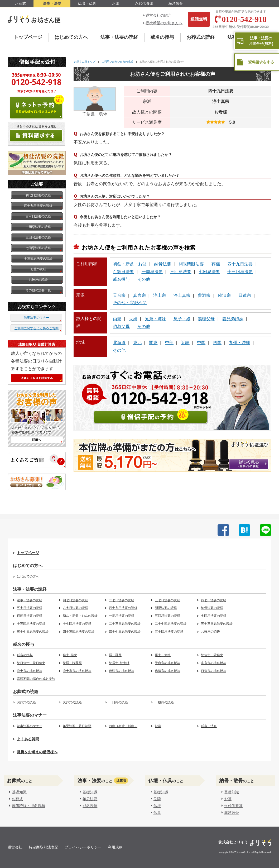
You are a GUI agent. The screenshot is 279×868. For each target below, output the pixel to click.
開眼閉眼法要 (191, 264)
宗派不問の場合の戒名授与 (36, 679)
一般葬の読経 (164, 702)
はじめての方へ (71, 37)
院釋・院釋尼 (72, 663)
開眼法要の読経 (166, 608)
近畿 (185, 343)
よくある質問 (28, 739)
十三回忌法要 (240, 272)
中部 (169, 343)
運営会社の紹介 (158, 15)
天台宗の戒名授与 (167, 663)
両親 (117, 319)
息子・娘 (182, 319)
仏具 (156, 813)
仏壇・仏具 (87, 3)
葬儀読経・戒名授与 (27, 806)
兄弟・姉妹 (155, 319)
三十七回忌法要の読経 (33, 632)
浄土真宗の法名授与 (77, 671)
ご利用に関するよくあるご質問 (36, 328)
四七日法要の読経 (214, 600)
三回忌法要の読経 (38, 237)
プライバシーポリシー (83, 847)
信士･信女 (70, 655)
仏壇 (156, 806)
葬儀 (216, 264)
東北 (137, 343)
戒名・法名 (209, 726)
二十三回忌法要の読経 (125, 624)
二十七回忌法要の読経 (171, 624)
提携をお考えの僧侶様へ (37, 752)
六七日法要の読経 (75, 608)
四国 (217, 343)
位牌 (156, 799)
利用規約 (115, 847)
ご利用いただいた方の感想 (117, 62)
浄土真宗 (182, 295)
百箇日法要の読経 (30, 616)
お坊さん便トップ (85, 62)
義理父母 (206, 319)
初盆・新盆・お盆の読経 (80, 616)
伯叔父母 (121, 326)
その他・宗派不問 (130, 303)
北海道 (119, 343)
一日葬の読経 (118, 702)
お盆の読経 (38, 269)
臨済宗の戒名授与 (167, 671)
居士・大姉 (163, 655)
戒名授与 (121, 279)
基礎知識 (18, 792)
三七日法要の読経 (167, 600)
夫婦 (133, 319)
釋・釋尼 (115, 655)
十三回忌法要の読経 (38, 259)
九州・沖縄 (239, 343)
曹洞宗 (204, 295)
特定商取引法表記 (44, 847)
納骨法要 (163, 264)
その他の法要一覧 (38, 290)
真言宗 (139, 295)
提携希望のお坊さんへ (164, 23)
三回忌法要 (181, 272)
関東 (153, 343)
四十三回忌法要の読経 (79, 632)
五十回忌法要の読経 (169, 632)
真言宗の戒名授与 (214, 663)
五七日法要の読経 (30, 608)
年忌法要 (89, 799)
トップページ (28, 37)
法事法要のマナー (36, 318)
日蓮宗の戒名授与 (214, 671)
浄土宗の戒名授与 (30, 671)
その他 (144, 279)
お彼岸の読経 (38, 280)
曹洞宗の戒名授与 (122, 671)
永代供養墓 (144, 3)
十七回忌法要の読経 (77, 624)
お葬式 (21, 3)
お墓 (116, 3)
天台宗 (119, 295)
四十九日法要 (240, 264)
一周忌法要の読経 (38, 227)
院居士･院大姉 (119, 663)
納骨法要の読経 (212, 608)
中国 (201, 343)
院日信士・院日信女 (31, 663)
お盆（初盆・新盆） (123, 726)
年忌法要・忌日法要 (77, 726)
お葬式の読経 (201, 37)
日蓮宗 (245, 295)
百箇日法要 (123, 272)
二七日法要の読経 (122, 600)
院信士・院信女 (212, 655)
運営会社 (15, 847)
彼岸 (158, 726)
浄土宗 (160, 295)
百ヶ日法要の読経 (38, 216)
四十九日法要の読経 (38, 206)
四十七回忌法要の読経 (125, 632)
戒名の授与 (162, 37)
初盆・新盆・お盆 (130, 264)
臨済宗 (224, 295)
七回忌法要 (209, 272)
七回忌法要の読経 (38, 248)
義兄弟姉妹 (233, 319)
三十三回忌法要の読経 (217, 624)
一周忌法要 (152, 272)
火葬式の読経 (72, 702)
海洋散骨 (176, 3)
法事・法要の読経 (119, 37)
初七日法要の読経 (38, 195)
